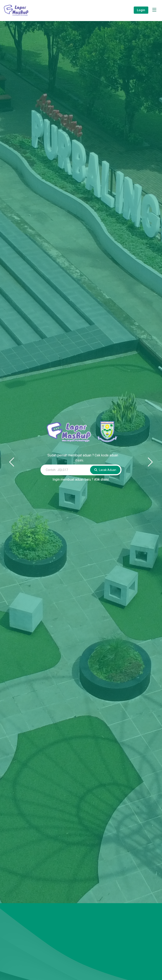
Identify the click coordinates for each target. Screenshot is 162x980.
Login (141, 10)
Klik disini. (102, 479)
